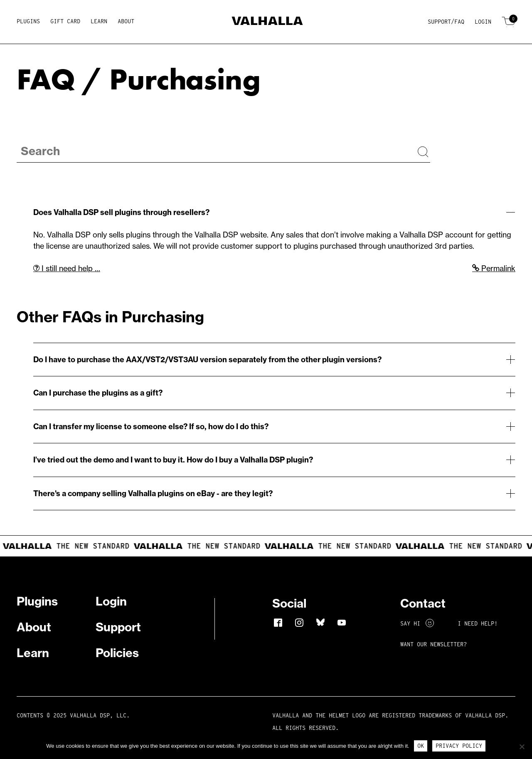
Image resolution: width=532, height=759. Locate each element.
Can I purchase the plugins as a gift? (98, 393)
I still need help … (67, 268)
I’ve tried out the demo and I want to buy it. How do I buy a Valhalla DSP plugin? (173, 460)
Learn (99, 21)
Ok (421, 746)
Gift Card (65, 21)
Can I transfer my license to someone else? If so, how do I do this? (151, 426)
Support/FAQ (446, 22)
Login (483, 22)
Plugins (28, 21)
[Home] (266, 22)
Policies (117, 653)
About (126, 21)
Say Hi (417, 623)
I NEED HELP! (478, 623)
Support (118, 627)
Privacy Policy (459, 746)
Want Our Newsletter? (433, 644)
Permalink (494, 268)
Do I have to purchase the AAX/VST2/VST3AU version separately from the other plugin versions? (207, 360)
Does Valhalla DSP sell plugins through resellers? (121, 212)
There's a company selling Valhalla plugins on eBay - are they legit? (153, 493)
